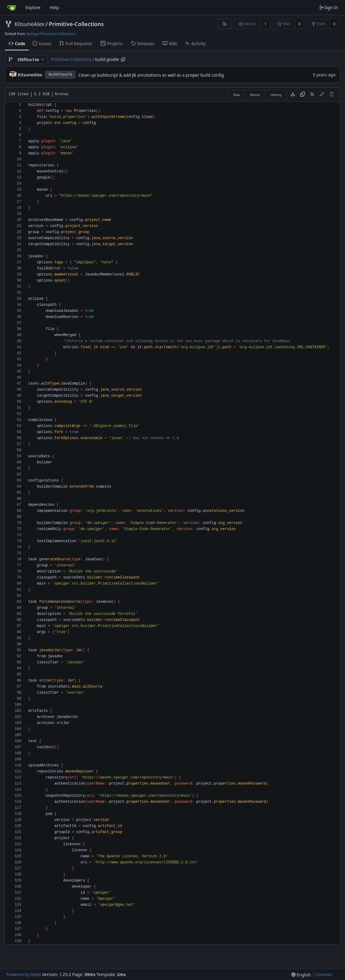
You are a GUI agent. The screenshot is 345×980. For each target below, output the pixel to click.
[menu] (301, 975)
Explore (33, 7)
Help (54, 7)
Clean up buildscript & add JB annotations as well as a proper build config (151, 75)
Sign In (329, 7)
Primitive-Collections (76, 24)
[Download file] (293, 95)
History (276, 95)
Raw (237, 95)
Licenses (324, 974)
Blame (255, 95)
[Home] (12, 8)
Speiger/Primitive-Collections (51, 34)
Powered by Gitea (23, 974)
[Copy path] (123, 59)
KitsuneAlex (30, 24)
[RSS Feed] (225, 24)
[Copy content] (303, 95)
